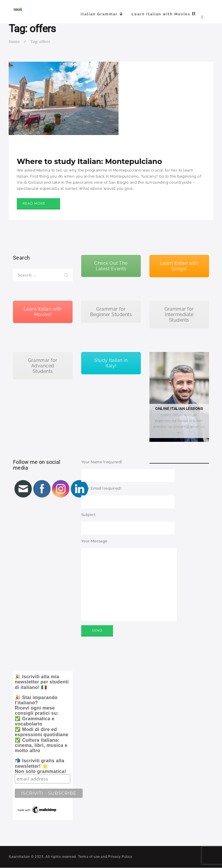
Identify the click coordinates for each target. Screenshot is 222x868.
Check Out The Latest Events (111, 266)
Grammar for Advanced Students (43, 366)
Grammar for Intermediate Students (179, 314)
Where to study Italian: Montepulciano (89, 161)
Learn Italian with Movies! (43, 312)
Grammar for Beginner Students (111, 312)
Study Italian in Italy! (111, 363)
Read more (34, 203)
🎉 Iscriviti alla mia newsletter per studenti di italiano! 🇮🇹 (44, 744)
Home (14, 42)
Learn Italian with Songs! (179, 266)
